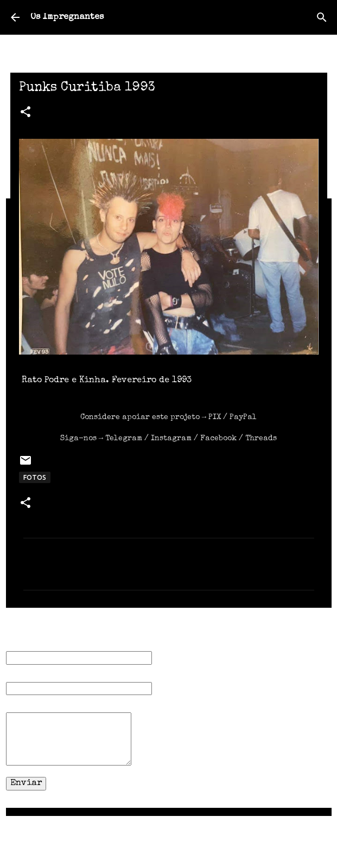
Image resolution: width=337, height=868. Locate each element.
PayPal (243, 417)
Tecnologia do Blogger (168, 831)
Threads (261, 439)
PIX (215, 417)
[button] (26, 113)
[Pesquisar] (322, 17)
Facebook (218, 439)
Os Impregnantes (67, 17)
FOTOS (35, 477)
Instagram (171, 439)
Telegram (124, 439)
